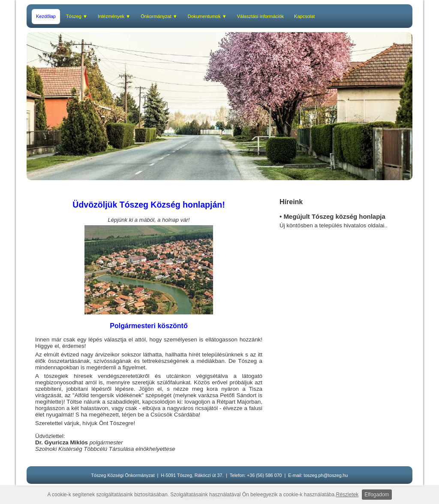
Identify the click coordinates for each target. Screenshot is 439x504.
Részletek (347, 495)
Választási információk (260, 16)
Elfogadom (377, 495)
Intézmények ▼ (114, 16)
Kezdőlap (46, 16)
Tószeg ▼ (77, 16)
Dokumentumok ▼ (207, 16)
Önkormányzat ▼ (159, 16)
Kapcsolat (304, 16)
